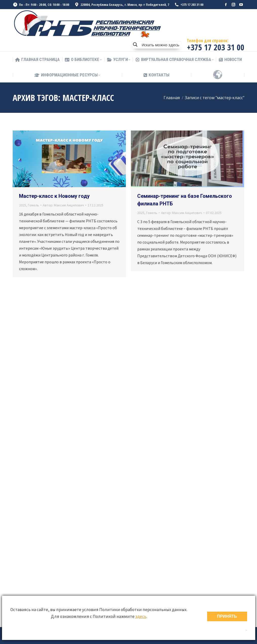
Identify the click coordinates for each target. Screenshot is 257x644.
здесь (141, 616)
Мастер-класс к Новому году (54, 196)
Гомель (33, 205)
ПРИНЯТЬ (227, 616)
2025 (23, 205)
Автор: (63, 205)
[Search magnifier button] (135, 45)
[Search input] (160, 45)
